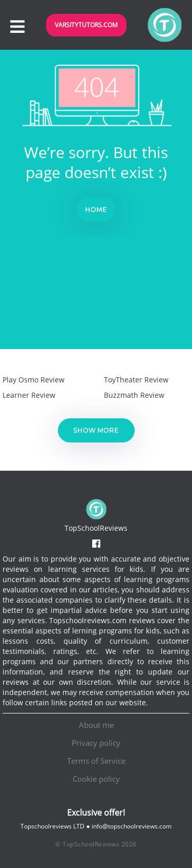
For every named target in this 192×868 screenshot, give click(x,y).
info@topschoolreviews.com (132, 826)
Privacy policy (96, 743)
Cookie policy (96, 779)
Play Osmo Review (34, 380)
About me (96, 725)
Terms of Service (96, 761)
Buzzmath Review (134, 395)
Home (96, 210)
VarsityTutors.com (86, 25)
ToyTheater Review (136, 380)
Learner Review (29, 395)
